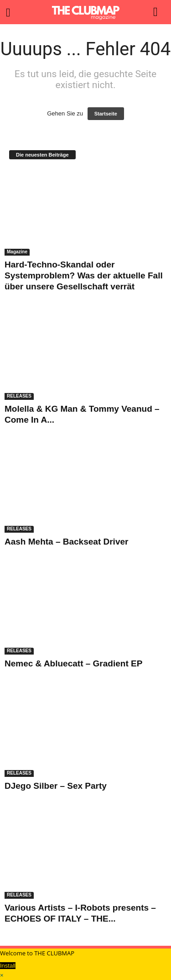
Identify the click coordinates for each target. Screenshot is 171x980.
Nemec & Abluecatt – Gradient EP (73, 663)
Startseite (106, 114)
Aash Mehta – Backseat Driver (66, 542)
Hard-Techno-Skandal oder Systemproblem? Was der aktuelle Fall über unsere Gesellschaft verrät (84, 275)
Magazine (17, 252)
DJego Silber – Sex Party (56, 786)
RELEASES (19, 396)
